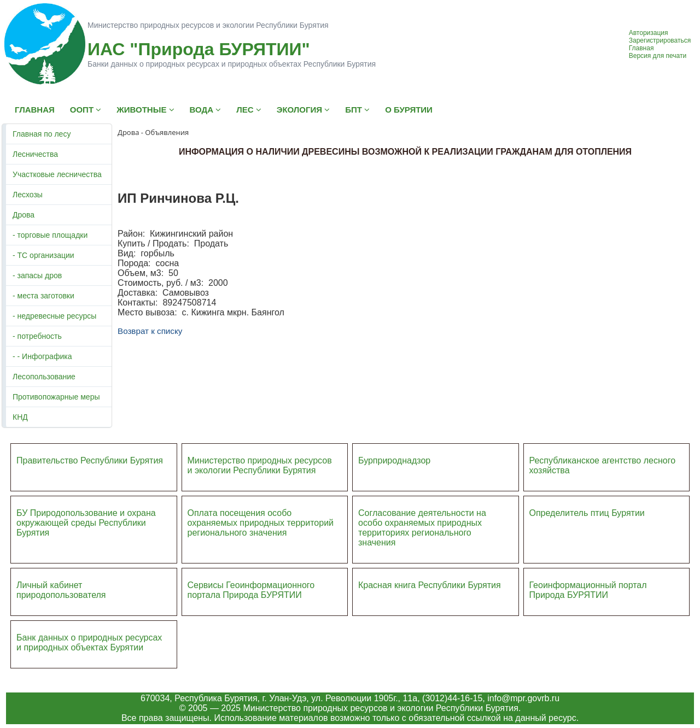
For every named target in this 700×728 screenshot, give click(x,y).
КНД (20, 417)
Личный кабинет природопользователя (61, 590)
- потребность (37, 336)
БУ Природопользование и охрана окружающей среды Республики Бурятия (86, 523)
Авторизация (649, 33)
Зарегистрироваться (660, 40)
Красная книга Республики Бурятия (430, 585)
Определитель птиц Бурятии (587, 513)
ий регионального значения (261, 528)
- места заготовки (43, 296)
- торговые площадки (50, 235)
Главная (641, 48)
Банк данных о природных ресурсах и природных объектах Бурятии (89, 642)
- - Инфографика (42, 356)
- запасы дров (37, 275)
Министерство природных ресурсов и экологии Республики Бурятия (260, 465)
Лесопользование (44, 377)
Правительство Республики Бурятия (90, 460)
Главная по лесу (42, 134)
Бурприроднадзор (394, 460)
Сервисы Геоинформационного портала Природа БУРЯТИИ (251, 590)
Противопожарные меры (56, 397)
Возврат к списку (150, 331)
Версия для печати (658, 56)
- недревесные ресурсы (54, 316)
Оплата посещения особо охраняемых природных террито (253, 518)
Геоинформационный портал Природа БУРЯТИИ (588, 590)
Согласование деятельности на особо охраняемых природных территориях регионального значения (422, 528)
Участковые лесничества (57, 174)
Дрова (24, 215)
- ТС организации (43, 255)
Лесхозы (28, 195)
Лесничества (35, 154)
